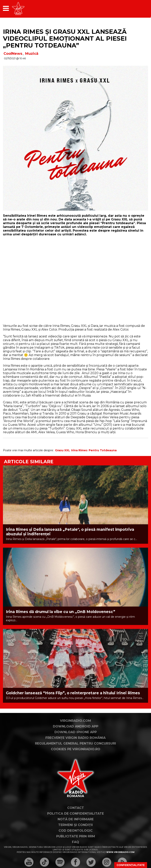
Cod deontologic (76, 831)
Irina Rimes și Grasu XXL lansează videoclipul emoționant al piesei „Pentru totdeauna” (65, 38)
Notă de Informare (76, 819)
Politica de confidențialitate (75, 814)
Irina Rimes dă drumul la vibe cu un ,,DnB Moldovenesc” (61, 612)
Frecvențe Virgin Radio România (75, 738)
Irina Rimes (79, 450)
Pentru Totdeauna (103, 450)
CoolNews (13, 54)
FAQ (75, 842)
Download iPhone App (76, 732)
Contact (76, 808)
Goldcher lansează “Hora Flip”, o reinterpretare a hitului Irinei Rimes (73, 693)
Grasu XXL (63, 450)
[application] (138, 8)
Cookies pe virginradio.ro (76, 749)
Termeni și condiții (75, 825)
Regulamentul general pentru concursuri (75, 743)
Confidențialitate (131, 865)
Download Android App (76, 726)
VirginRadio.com (75, 721)
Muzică (32, 54)
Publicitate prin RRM (76, 836)
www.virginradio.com (120, 852)
